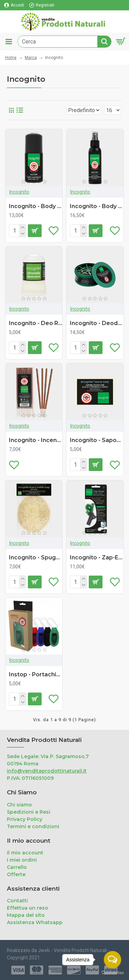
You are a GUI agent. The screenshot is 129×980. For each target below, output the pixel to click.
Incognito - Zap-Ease (96, 557)
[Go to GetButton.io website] (112, 973)
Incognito (19, 192)
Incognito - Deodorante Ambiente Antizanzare (96, 323)
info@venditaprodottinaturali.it (47, 771)
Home (11, 58)
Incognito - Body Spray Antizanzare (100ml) (96, 206)
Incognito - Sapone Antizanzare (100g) (96, 440)
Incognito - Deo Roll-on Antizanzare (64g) (36, 323)
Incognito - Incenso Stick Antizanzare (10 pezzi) (36, 440)
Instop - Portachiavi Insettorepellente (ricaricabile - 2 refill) (36, 674)
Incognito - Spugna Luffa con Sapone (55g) (36, 557)
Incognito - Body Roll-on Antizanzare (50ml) (36, 206)
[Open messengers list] (112, 960)
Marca (31, 58)
